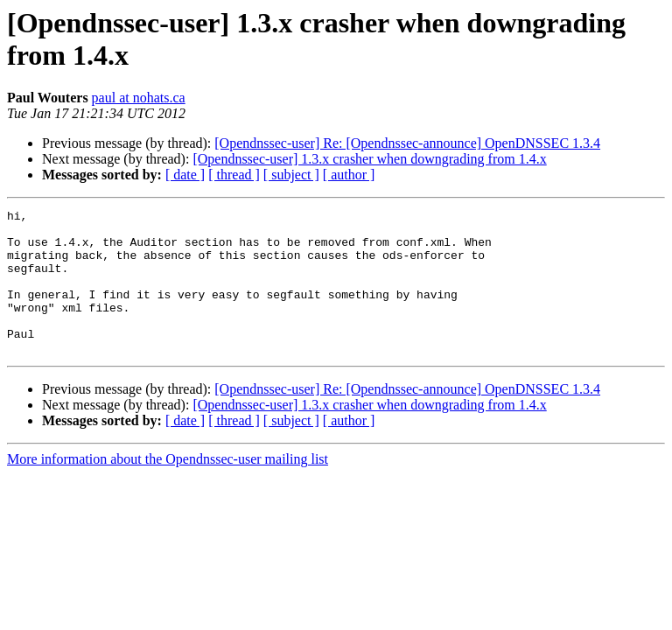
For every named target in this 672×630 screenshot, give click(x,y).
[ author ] (349, 175)
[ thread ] (234, 175)
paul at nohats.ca (139, 98)
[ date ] (185, 175)
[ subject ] (291, 175)
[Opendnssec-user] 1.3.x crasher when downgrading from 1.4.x (369, 159)
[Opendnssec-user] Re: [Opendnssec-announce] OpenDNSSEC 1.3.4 (407, 143)
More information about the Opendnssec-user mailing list (168, 488)
